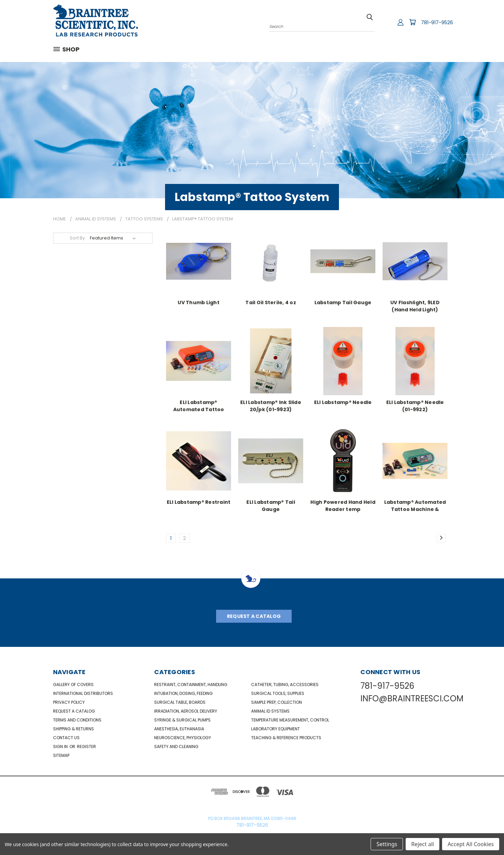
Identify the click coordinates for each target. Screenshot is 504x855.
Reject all (422, 844)
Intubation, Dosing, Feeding (183, 693)
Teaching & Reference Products (286, 738)
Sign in (61, 747)
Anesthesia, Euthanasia (179, 729)
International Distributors (83, 693)
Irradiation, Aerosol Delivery (186, 711)
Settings (387, 844)
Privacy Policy (69, 702)
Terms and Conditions (77, 720)
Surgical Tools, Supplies (278, 693)
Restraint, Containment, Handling (191, 685)
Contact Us (66, 738)
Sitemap (61, 755)
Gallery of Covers (73, 685)
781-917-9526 (437, 22)
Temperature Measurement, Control (290, 720)
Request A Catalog (254, 616)
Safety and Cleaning (176, 747)
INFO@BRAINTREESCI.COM (412, 698)
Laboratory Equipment (275, 729)
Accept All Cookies (471, 844)
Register (86, 747)
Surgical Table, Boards (180, 702)
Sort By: (78, 238)
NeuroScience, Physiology (183, 738)
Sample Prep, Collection (277, 702)
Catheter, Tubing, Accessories (285, 685)
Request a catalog (74, 711)
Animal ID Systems (270, 711)
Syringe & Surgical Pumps (182, 720)
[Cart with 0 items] (412, 22)
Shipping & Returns (74, 729)
